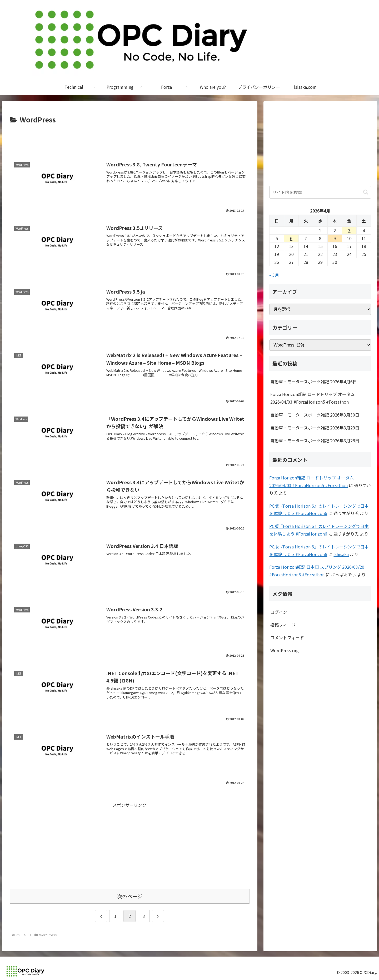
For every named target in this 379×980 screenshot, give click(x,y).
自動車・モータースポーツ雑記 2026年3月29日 (315, 428)
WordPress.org (285, 650)
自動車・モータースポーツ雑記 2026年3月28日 (315, 440)
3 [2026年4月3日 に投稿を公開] (349, 230)
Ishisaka (341, 554)
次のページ (130, 896)
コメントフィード (287, 637)
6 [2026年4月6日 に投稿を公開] (291, 238)
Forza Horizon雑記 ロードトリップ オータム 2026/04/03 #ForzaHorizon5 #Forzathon (313, 398)
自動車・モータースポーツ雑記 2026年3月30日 (315, 415)
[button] (366, 192)
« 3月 (274, 275)
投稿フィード (283, 625)
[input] (320, 192)
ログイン (279, 612)
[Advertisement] (130, 140)
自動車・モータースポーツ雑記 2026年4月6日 (314, 382)
